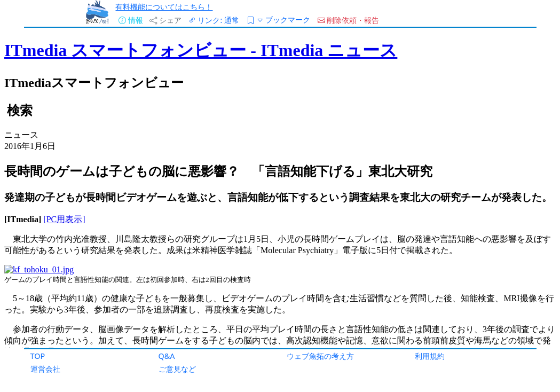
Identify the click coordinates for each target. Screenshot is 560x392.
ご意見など (177, 369)
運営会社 (45, 369)
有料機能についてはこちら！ (164, 7)
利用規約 (430, 356)
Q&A (167, 356)
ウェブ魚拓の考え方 (320, 356)
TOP (38, 356)
